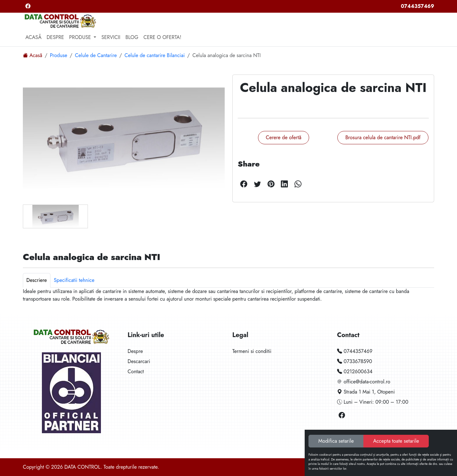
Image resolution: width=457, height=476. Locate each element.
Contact (136, 372)
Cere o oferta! (162, 37)
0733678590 (354, 361)
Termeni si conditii (252, 351)
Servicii (111, 37)
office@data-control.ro (364, 382)
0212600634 (355, 372)
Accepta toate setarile (396, 441)
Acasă (33, 37)
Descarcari (139, 361)
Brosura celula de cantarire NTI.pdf (383, 137)
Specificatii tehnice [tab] (74, 280)
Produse (59, 55)
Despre (55, 37)
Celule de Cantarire (96, 55)
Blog (132, 37)
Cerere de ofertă (284, 137)
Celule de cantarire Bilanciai (155, 55)
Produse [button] (81, 37)
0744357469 (417, 6)
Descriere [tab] (37, 280)
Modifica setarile (336, 441)
